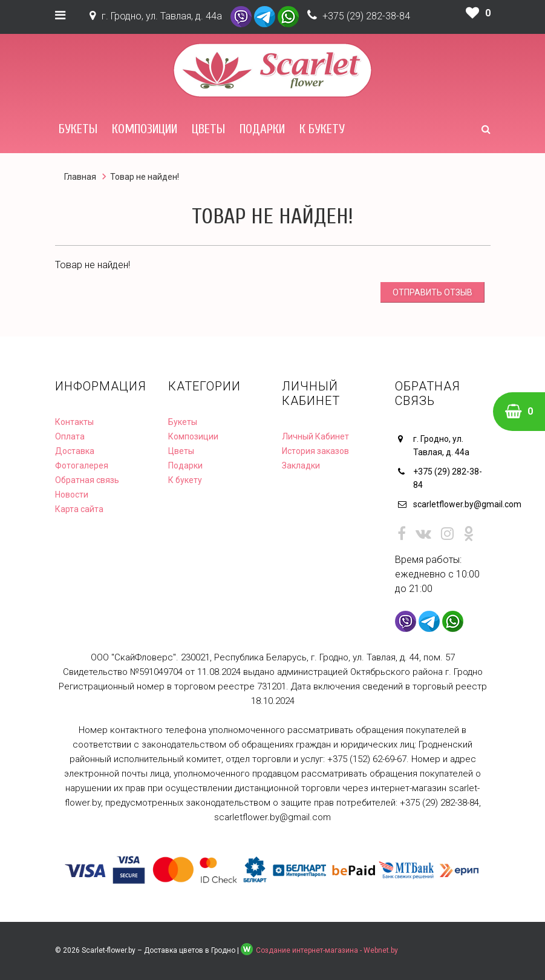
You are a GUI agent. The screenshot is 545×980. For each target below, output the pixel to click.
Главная (80, 177)
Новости (72, 495)
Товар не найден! (145, 177)
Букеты (78, 129)
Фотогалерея (82, 465)
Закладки (301, 465)
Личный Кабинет (315, 436)
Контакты (74, 422)
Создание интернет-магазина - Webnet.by (327, 950)
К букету (322, 129)
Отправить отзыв (432, 292)
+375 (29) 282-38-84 (366, 16)
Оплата (70, 436)
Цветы (208, 129)
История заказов (315, 451)
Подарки (262, 129)
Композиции (145, 129)
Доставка (75, 451)
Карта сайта (79, 509)
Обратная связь (87, 480)
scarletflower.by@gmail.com (452, 504)
